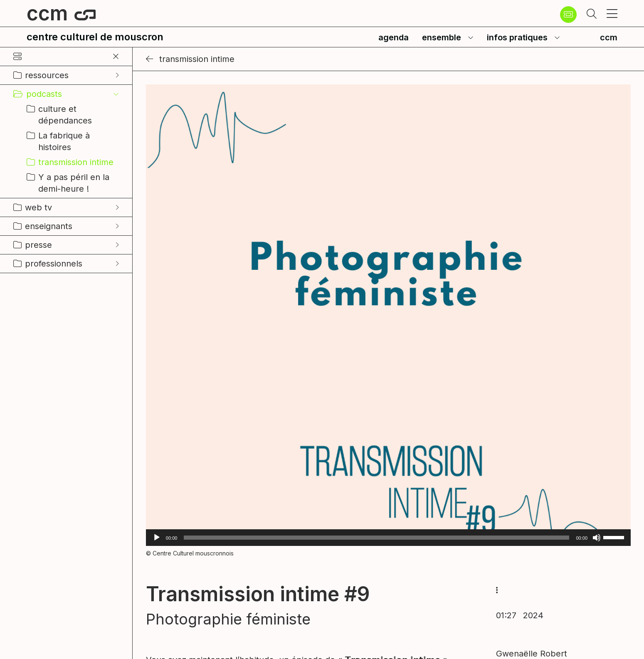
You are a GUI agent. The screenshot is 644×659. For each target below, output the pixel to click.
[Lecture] (157, 538)
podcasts (44, 94)
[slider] (376, 538)
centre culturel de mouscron (95, 37)
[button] (592, 15)
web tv (38, 207)
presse (38, 245)
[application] (388, 538)
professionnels (54, 264)
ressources (47, 75)
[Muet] (597, 538)
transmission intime (190, 59)
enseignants (49, 226)
